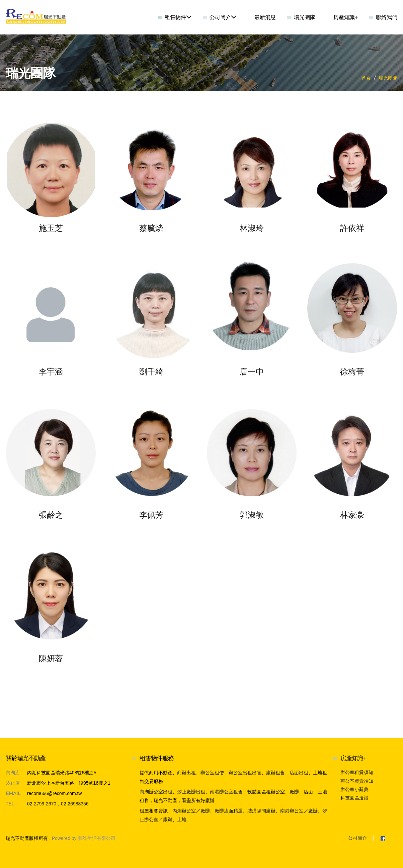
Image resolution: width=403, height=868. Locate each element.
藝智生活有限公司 (97, 838)
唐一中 (252, 372)
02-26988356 (75, 804)
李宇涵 (51, 372)
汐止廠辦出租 (191, 792)
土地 (182, 819)
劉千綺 (151, 372)
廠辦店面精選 (229, 811)
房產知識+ (346, 17)
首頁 (366, 78)
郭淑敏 (252, 515)
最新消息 (265, 17)
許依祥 (352, 228)
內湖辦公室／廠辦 (191, 811)
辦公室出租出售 (245, 773)
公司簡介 (223, 17)
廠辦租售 (275, 773)
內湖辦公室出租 (156, 792)
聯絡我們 (387, 17)
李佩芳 (151, 515)
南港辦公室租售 (226, 792)
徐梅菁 (352, 372)
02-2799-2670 (42, 804)
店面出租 (299, 773)
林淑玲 (252, 228)
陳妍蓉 (51, 659)
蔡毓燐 (151, 228)
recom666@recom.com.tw (55, 793)
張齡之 (51, 515)
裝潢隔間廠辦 (261, 811)
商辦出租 (186, 773)
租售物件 (178, 17)
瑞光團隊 (305, 17)
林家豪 (352, 515)
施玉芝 (51, 228)
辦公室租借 (212, 773)
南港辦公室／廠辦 (299, 811)
